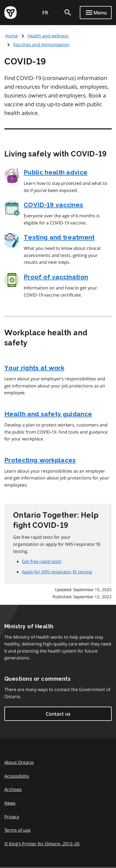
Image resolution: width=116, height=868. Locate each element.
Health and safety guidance (48, 414)
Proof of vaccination (56, 277)
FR (45, 13)
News (10, 803)
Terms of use (17, 830)
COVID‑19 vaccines (53, 205)
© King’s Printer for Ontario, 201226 (42, 844)
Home (11, 36)
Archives (13, 789)
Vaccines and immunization (41, 45)
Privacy (12, 817)
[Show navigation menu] (96, 13)
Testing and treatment (59, 237)
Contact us (58, 714)
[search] (68, 13)
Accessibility (17, 776)
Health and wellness (48, 36)
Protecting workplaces (40, 460)
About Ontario (19, 762)
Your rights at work (34, 368)
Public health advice (56, 172)
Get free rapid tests (42, 561)
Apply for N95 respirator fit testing (57, 572)
